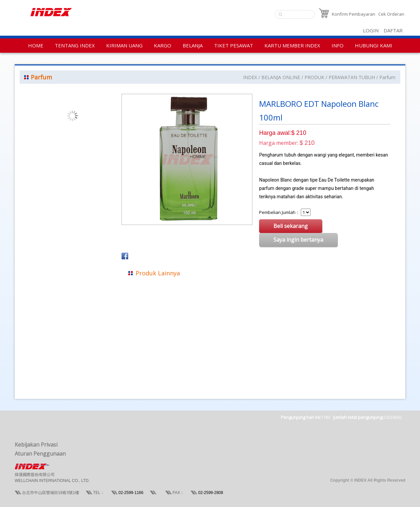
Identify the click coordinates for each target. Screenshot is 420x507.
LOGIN (371, 30)
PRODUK (314, 77)
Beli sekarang (291, 226)
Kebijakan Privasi (36, 445)
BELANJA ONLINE (281, 77)
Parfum (387, 77)
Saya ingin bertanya (298, 240)
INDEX (250, 77)
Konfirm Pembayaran (354, 14)
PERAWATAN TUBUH (352, 77)
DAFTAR (393, 30)
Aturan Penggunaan (40, 454)
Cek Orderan (391, 14)
